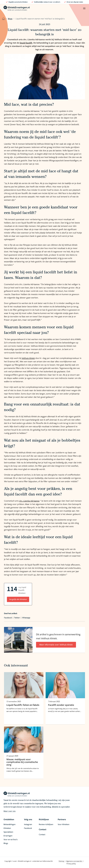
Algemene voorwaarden (74, 861)
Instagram (28, 824)
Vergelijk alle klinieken (18, 599)
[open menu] (84, 8)
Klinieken (7, 828)
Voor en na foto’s (11, 839)
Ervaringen (8, 836)
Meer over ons (10, 811)
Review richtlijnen (46, 824)
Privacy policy (71, 864)
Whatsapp (26, 618)
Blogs (10, 19)
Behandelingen (10, 824)
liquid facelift (26, 43)
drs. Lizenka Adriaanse (29, 501)
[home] (17, 8)
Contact (42, 834)
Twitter (17, 618)
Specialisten (8, 832)
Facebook (8, 618)
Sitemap (62, 861)
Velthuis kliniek (28, 358)
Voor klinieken (64, 824)
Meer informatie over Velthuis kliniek (56, 645)
